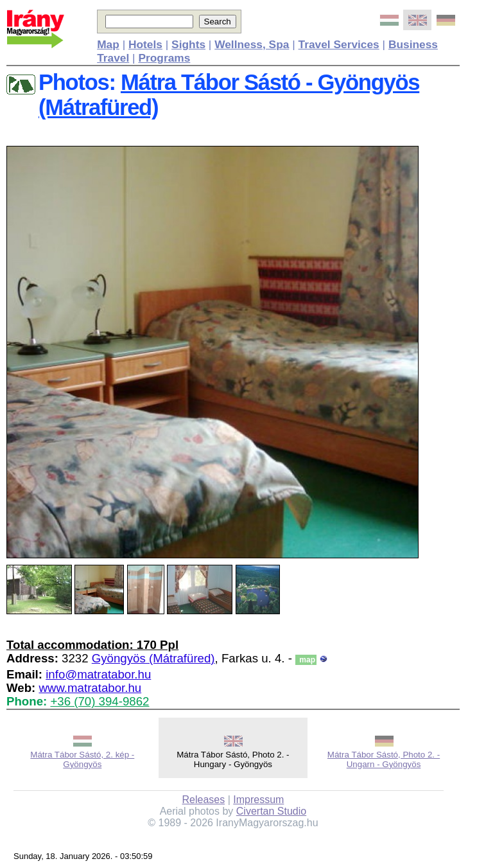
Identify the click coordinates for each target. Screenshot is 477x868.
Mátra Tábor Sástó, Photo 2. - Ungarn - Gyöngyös (384, 759)
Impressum (258, 800)
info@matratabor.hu (98, 674)
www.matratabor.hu (90, 688)
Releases (203, 800)
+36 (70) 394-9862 (100, 701)
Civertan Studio (271, 811)
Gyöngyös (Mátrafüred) (153, 658)
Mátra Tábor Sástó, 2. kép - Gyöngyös (82, 759)
